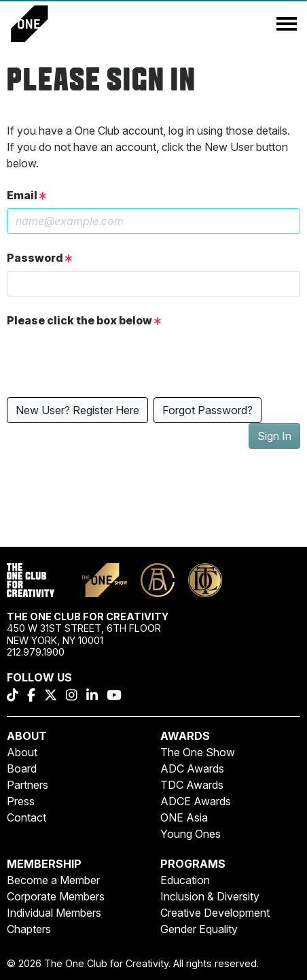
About (22, 752)
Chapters (29, 929)
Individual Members (54, 913)
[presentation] (110, 360)
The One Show (198, 752)
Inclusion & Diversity (210, 896)
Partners (28, 785)
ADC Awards (192, 768)
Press (21, 801)
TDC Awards (192, 785)
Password (39, 258)
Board (22, 768)
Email (26, 195)
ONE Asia (184, 817)
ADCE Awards (196, 801)
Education (185, 880)
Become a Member (53, 880)
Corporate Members (56, 896)
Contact (26, 817)
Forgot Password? (207, 410)
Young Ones (191, 834)
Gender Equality (199, 929)
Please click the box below (84, 320)
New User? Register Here (77, 410)
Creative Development (215, 913)
